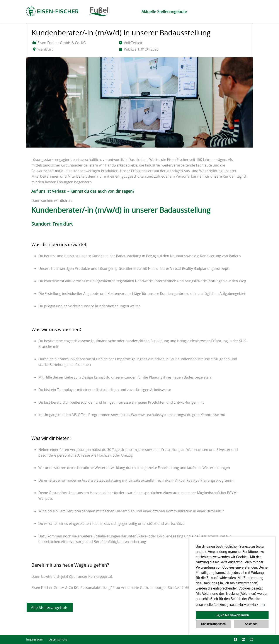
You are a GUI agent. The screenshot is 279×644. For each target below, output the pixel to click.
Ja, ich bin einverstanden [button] (232, 615)
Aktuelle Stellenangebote (164, 12)
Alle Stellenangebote (50, 607)
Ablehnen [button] (251, 624)
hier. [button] (263, 605)
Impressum (35, 639)
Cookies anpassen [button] (213, 624)
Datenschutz (58, 639)
